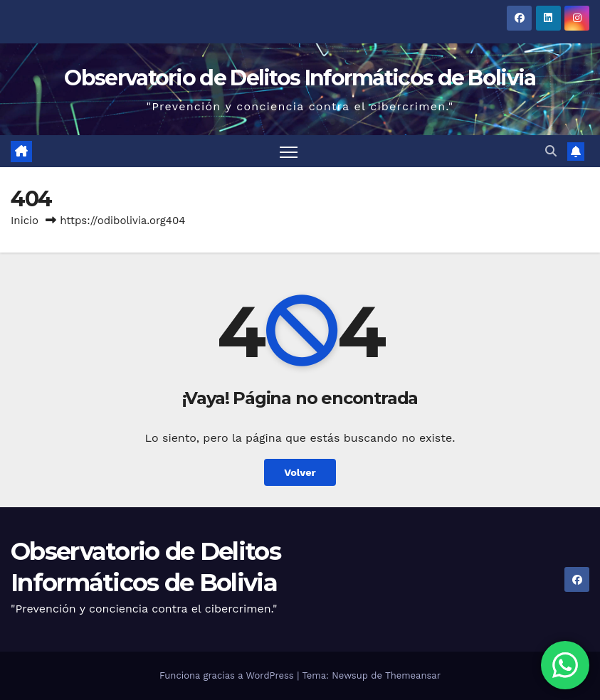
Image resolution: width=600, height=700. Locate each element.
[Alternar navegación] (289, 151)
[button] (551, 151)
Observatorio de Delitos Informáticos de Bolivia (300, 78)
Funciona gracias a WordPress (228, 675)
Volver (300, 472)
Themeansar (413, 675)
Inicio (25, 221)
